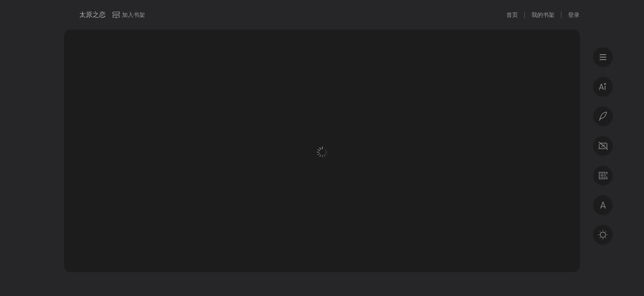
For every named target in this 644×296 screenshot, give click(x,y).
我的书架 (543, 15)
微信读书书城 (69, 15)
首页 (512, 15)
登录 (574, 15)
